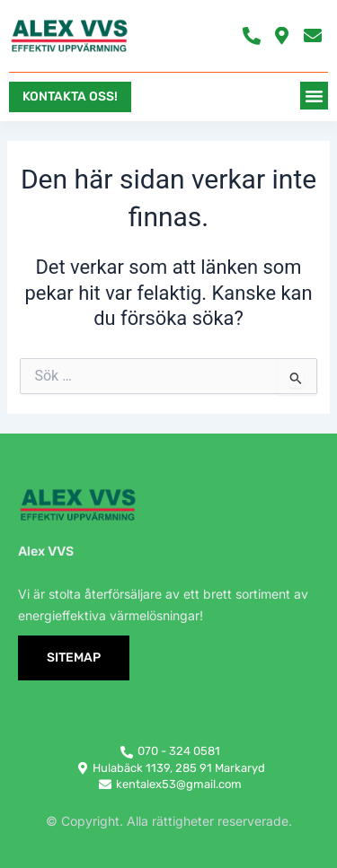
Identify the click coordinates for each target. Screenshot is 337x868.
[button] (315, 96)
